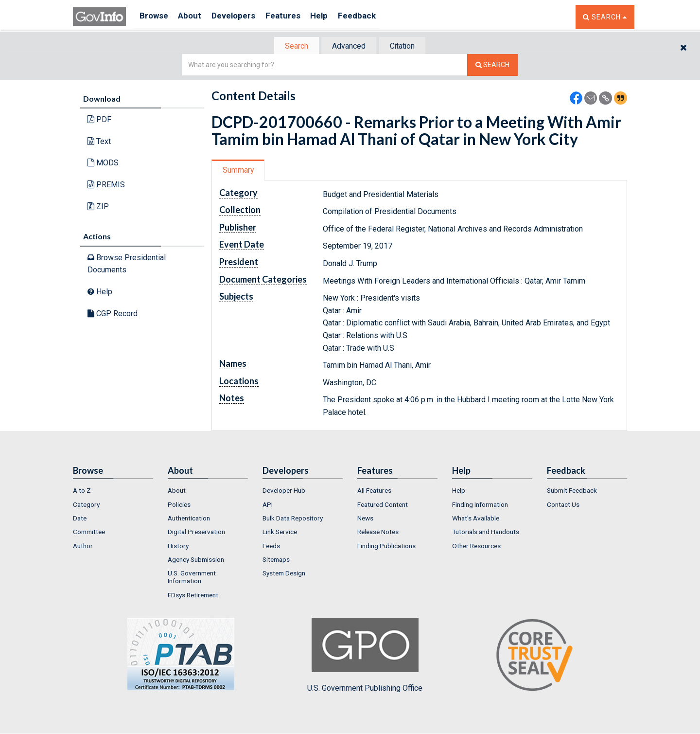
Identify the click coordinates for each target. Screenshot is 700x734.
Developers (241, 17)
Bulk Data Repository (293, 519)
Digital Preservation (196, 533)
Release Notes (378, 533)
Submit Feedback (572, 492)
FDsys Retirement (193, 596)
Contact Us (563, 505)
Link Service (280, 533)
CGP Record (113, 314)
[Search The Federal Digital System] (492, 66)
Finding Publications (386, 547)
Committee (89, 533)
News (365, 519)
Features (294, 17)
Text (99, 142)
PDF (99, 120)
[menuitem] (113, 492)
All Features (374, 492)
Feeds (271, 547)
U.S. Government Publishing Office (365, 656)
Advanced (348, 46)
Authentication (189, 519)
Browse (155, 17)
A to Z (82, 492)
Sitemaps (276, 560)
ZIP (98, 207)
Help (334, 17)
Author (83, 547)
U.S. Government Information (192, 578)
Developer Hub (284, 492)
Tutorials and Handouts (486, 533)
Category (86, 505)
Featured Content (383, 505)
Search (292, 46)
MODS (103, 164)
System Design (284, 574)
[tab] (292, 46)
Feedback (375, 17)
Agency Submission (196, 560)
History (178, 547)
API (268, 505)
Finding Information (480, 505)
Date (80, 519)
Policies (179, 505)
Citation (406, 46)
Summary (240, 171)
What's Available (476, 519)
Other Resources (476, 547)
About (194, 17)
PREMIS (106, 186)
